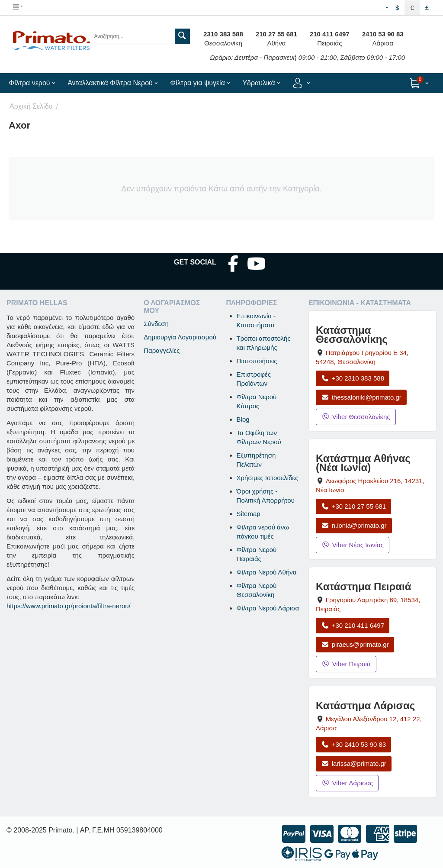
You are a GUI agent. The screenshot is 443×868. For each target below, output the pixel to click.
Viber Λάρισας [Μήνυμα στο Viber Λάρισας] (347, 783)
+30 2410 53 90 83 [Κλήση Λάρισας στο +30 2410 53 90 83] (353, 744)
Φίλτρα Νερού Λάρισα (268, 608)
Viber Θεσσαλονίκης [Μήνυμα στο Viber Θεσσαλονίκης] (356, 417)
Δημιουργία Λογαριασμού (180, 337)
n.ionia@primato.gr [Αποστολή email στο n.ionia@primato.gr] (354, 525)
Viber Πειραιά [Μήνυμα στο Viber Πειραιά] (346, 664)
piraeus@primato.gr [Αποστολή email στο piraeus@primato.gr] (355, 644)
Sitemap (249, 514)
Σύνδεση (156, 324)
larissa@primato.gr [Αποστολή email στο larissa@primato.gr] (354, 763)
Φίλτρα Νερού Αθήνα (267, 572)
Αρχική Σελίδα (31, 106)
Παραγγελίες (162, 350)
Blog (243, 419)
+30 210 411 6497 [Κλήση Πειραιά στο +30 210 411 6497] (353, 625)
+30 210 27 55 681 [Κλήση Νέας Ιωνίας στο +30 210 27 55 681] (353, 506)
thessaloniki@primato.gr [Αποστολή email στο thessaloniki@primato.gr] (361, 397)
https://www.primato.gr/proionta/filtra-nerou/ (69, 606)
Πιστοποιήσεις (257, 361)
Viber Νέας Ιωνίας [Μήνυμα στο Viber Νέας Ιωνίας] (353, 545)
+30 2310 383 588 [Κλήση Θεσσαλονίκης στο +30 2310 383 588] (353, 378)
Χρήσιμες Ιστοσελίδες (268, 478)
